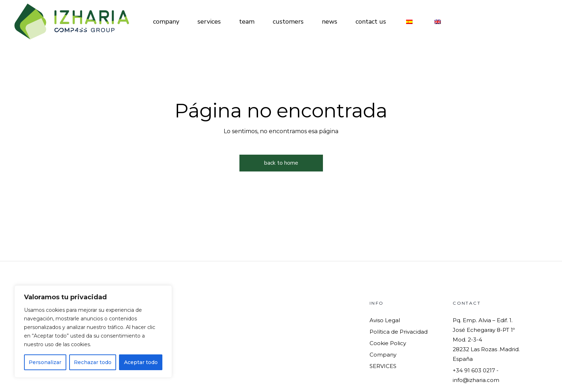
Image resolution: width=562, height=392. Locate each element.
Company (383, 355)
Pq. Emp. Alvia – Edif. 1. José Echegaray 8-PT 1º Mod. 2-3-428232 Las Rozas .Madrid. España (486, 340)
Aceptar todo (141, 362)
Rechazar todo (93, 362)
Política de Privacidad (399, 332)
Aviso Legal (385, 320)
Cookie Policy (388, 343)
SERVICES (383, 366)
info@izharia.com (476, 380)
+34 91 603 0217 (474, 370)
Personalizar (45, 362)
